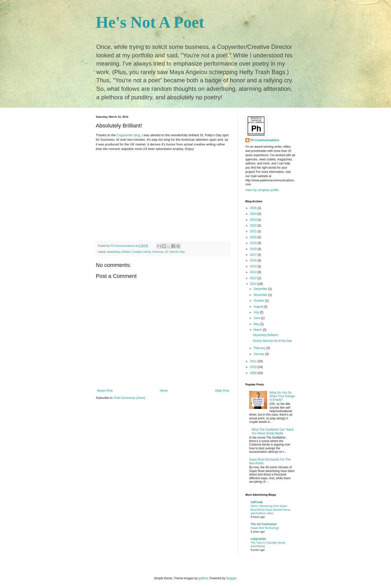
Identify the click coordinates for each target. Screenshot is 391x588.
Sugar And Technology (265, 528)
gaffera (203, 578)
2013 (254, 278)
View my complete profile (262, 190)
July (257, 312)
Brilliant (126, 252)
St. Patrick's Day (175, 252)
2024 (254, 214)
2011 (254, 361)
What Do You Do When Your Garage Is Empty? (282, 396)
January (259, 354)
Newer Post (105, 391)
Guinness (158, 252)
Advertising (114, 252)
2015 (254, 266)
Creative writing (141, 252)
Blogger (231, 578)
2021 (254, 231)
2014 (254, 272)
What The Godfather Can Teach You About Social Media (273, 431)
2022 (254, 226)
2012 (254, 284)
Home (164, 391)
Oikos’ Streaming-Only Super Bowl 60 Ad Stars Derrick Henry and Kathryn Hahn (271, 510)
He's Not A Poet (150, 22)
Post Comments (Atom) (130, 398)
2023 (254, 220)
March (258, 330)
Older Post (222, 391)
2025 (254, 208)
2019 (254, 243)
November (261, 295)
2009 (254, 373)
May (257, 324)
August (259, 307)
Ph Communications (265, 140)
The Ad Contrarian (264, 524)
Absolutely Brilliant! (265, 335)
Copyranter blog (128, 135)
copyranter (258, 539)
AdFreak (257, 502)
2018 (254, 249)
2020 (254, 237)
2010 (254, 367)
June (257, 318)
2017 (254, 255)
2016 (254, 260)
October (259, 301)
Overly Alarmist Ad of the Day (272, 341)
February (260, 348)
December (261, 289)
